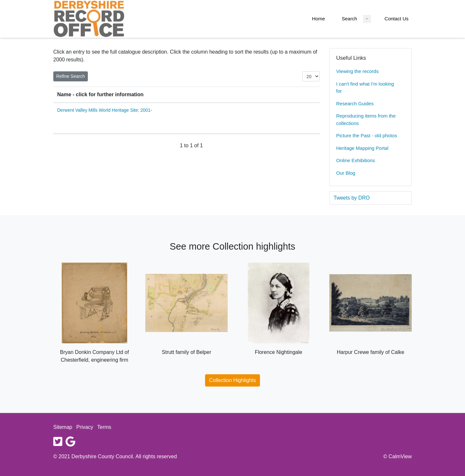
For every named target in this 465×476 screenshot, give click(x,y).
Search (349, 19)
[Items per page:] (311, 76)
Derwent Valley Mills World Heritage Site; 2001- (105, 110)
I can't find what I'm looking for (365, 88)
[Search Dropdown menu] (367, 19)
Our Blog (346, 173)
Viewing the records (357, 71)
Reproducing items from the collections (366, 119)
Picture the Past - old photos (367, 135)
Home (318, 19)
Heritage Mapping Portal (362, 148)
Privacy (85, 427)
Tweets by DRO (352, 198)
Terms (104, 427)
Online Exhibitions (356, 160)
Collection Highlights (233, 380)
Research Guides (355, 103)
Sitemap (63, 427)
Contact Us (397, 19)
